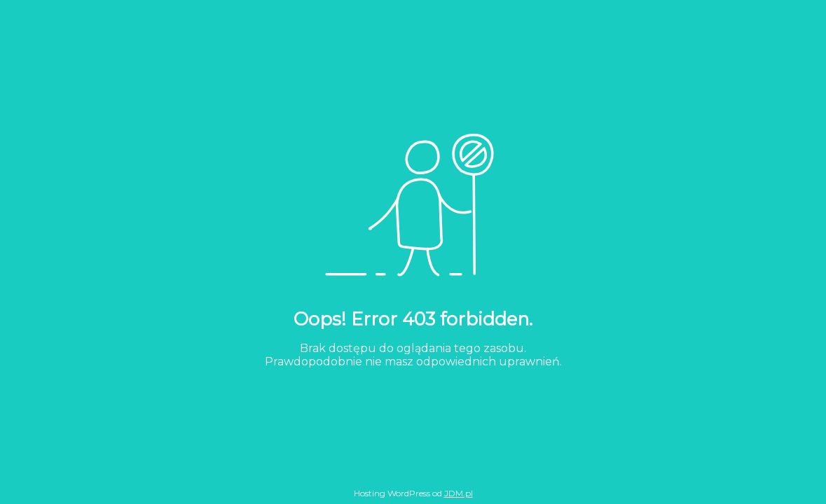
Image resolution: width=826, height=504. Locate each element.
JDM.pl (459, 493)
